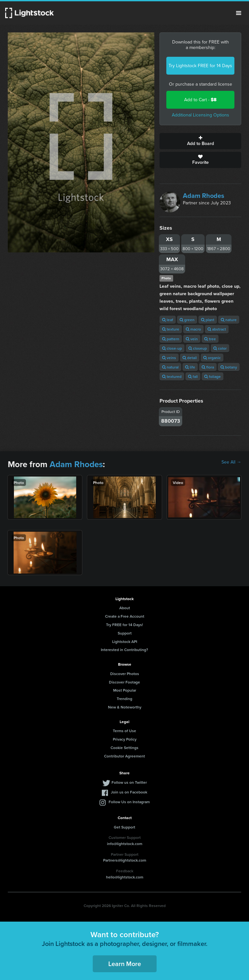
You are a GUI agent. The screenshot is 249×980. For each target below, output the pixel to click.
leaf (168, 320)
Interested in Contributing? (124, 650)
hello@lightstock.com (125, 877)
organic (212, 358)
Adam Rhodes (204, 196)
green (187, 320)
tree (210, 339)
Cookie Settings (124, 748)
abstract (217, 329)
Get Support (124, 827)
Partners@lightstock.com (125, 860)
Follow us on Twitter (129, 782)
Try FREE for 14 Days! (124, 625)
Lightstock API (125, 641)
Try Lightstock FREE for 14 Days (200, 66)
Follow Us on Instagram (129, 802)
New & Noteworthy (125, 707)
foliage (213, 376)
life (190, 367)
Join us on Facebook (129, 792)
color (220, 348)
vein (192, 339)
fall (193, 376)
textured (172, 376)
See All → (231, 462)
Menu (239, 13)
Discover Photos (125, 674)
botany (229, 367)
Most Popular (125, 690)
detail (190, 358)
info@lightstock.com (125, 844)
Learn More (125, 964)
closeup (198, 348)
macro (193, 329)
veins (169, 358)
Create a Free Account (125, 616)
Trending (124, 699)
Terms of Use (124, 731)
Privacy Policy (125, 739)
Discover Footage (124, 682)
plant (208, 320)
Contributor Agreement (124, 756)
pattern (171, 339)
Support (125, 633)
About (125, 608)
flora (208, 367)
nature (229, 320)
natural (170, 367)
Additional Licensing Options (201, 115)
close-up (172, 348)
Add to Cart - (200, 100)
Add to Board (200, 141)
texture (171, 329)
